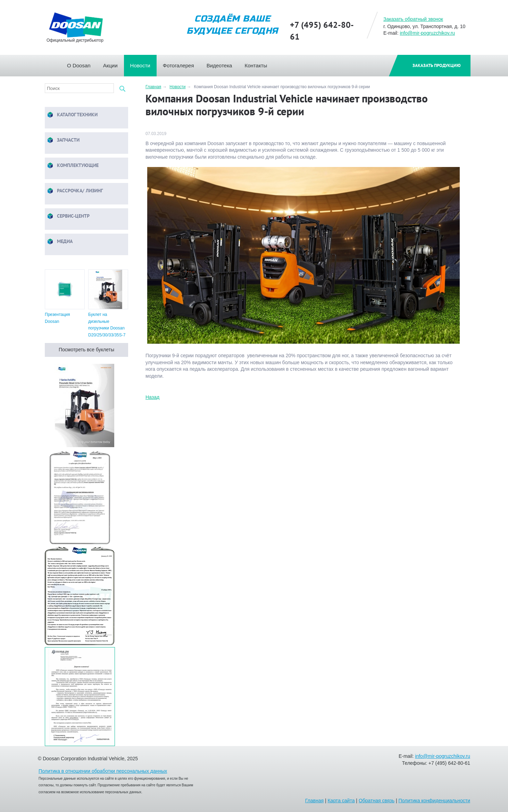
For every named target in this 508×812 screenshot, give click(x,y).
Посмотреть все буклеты (86, 350)
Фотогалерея (182, 64)
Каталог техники (72, 115)
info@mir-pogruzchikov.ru (427, 33)
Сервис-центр (68, 216)
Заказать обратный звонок (413, 19)
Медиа (60, 242)
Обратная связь (377, 801)
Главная (61, 64)
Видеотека (223, 64)
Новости (143, 64)
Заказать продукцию (437, 65)
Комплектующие (73, 166)
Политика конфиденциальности (434, 801)
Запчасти (63, 140)
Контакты (259, 64)
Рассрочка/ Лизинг (75, 191)
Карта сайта (341, 801)
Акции (114, 64)
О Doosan (82, 64)
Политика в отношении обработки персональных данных (103, 771)
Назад (152, 397)
